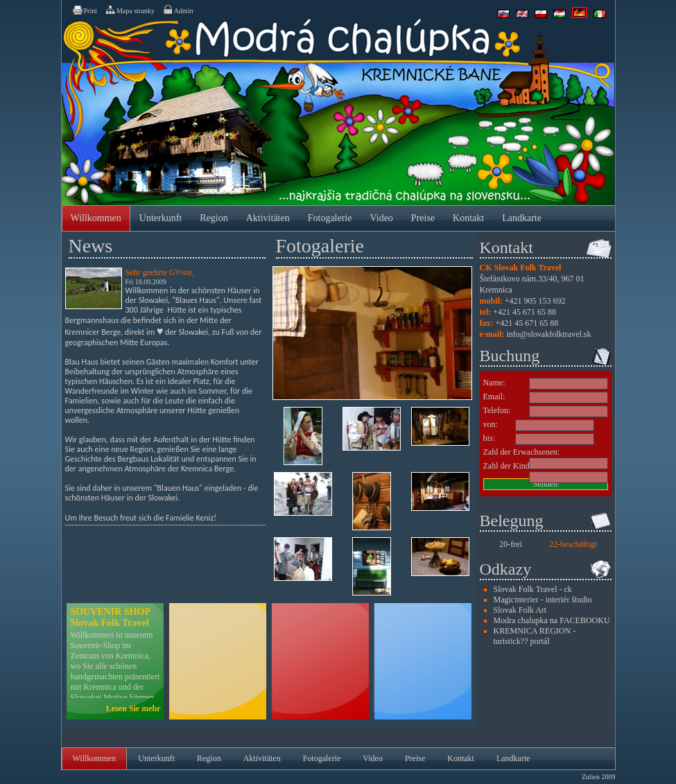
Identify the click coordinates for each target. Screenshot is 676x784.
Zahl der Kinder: (511, 466)
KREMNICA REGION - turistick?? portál (535, 636)
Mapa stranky (130, 10)
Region (214, 218)
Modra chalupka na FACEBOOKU (552, 620)
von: (491, 424)
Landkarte (522, 218)
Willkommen (96, 218)
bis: (489, 438)
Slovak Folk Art (520, 610)
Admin (178, 10)
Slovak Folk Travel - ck (533, 589)
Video (381, 218)
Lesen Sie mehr (133, 708)
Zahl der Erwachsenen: (522, 452)
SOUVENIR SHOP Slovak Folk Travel (111, 617)
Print (84, 10)
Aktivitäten (268, 218)
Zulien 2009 (599, 777)
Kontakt (468, 218)
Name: (494, 383)
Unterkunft (161, 218)
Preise (423, 218)
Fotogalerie (330, 218)
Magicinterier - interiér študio (543, 600)
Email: (494, 397)
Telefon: (497, 410)
